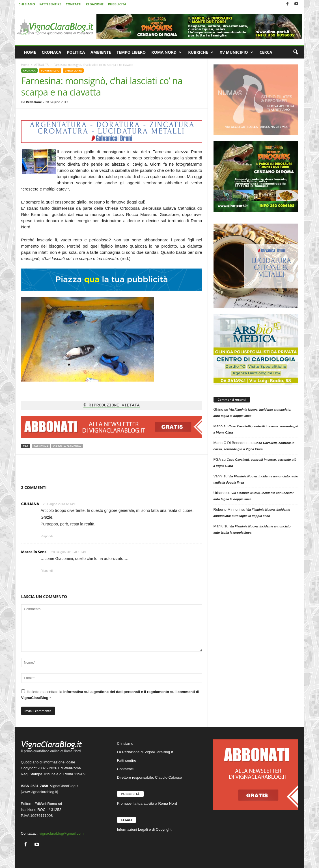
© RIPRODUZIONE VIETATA (111, 406)
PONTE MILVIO (50, 71)
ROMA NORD (166, 52)
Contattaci (125, 769)
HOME (30, 52)
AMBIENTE (101, 52)
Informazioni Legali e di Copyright (144, 829)
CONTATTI (74, 4)
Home (25, 65)
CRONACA (51, 52)
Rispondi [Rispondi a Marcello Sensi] (47, 571)
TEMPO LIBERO (131, 52)
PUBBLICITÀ (117, 4)
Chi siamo (125, 743)
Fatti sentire (127, 760)
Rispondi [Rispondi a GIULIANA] (47, 536)
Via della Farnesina (67, 446)
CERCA (266, 52)
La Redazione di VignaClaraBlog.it (145, 752)
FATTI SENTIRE (50, 4)
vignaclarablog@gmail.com (61, 833)
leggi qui (136, 202)
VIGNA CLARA (73, 71)
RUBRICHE (201, 52)
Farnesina (41, 446)
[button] (296, 52)
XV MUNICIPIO (236, 52)
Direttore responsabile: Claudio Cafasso (150, 777)
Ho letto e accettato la (110, 695)
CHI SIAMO (27, 4)
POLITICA (76, 52)
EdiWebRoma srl (48, 804)
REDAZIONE (95, 4)
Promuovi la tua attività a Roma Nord (147, 803)
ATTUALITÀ (41, 65)
